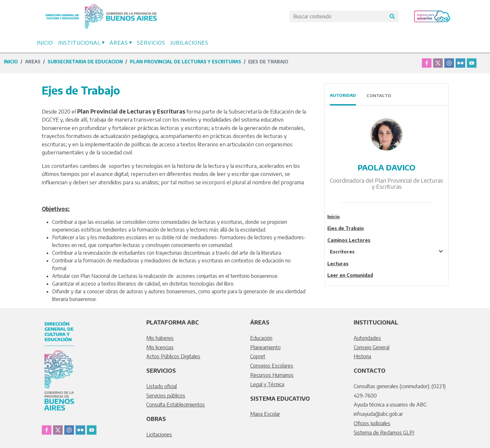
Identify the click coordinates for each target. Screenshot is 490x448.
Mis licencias (160, 347)
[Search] (338, 16)
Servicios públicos (166, 396)
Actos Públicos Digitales (173, 356)
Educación (261, 338)
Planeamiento (265, 347)
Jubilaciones (189, 43)
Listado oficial (162, 386)
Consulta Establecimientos (176, 405)
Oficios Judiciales (372, 423)
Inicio (45, 43)
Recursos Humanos (272, 375)
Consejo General (372, 347)
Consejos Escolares (272, 366)
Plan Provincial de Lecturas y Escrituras (186, 62)
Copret (258, 356)
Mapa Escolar (265, 414)
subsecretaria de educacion (85, 62)
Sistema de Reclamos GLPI (384, 433)
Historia (362, 356)
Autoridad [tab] (343, 95)
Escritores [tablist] (342, 251)
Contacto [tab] (379, 96)
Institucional (79, 43)
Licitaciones (159, 434)
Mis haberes (160, 338)
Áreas (119, 43)
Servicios (151, 43)
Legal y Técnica (267, 384)
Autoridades (367, 338)
